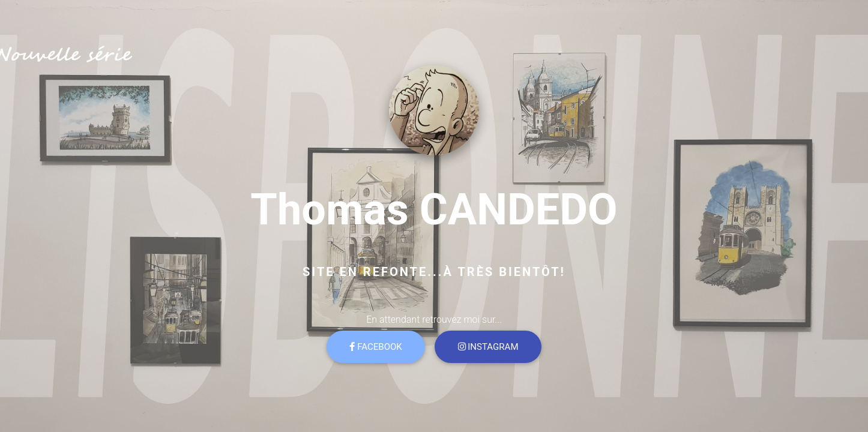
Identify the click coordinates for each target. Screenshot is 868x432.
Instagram (488, 347)
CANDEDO (519, 210)
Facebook (375, 347)
